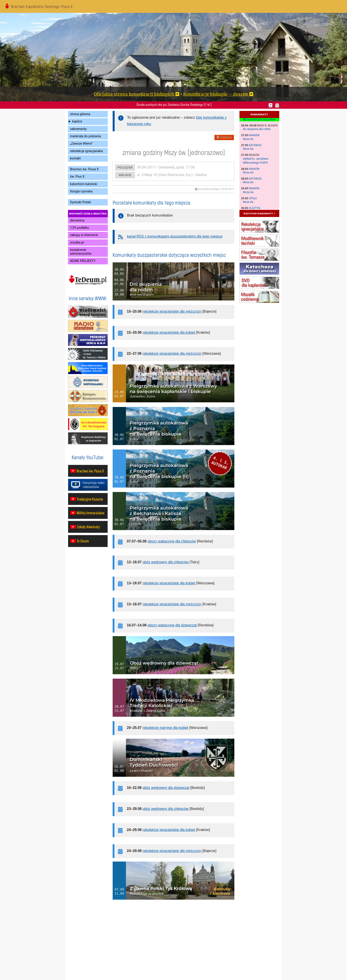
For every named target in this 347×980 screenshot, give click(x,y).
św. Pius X (77, 177)
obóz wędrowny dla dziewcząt (166, 788)
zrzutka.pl (77, 243)
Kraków (254, 135)
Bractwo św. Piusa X (84, 169)
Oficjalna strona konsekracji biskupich (134, 94)
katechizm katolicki (84, 184)
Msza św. (249, 139)
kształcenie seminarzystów (81, 252)
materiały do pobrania (86, 136)
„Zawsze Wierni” (82, 144)
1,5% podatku (80, 228)
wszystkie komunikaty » (259, 213)
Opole (253, 198)
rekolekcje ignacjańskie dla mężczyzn (172, 311)
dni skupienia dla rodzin (257, 129)
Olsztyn (254, 208)
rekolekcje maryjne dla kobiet (165, 728)
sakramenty (78, 129)
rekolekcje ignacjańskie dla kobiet (169, 332)
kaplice (77, 121)
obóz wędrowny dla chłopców (166, 562)
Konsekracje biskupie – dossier (216, 94)
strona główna (80, 114)
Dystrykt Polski (81, 202)
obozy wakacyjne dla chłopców (172, 541)
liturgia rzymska (81, 191)
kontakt (75, 158)
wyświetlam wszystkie (259, 120)
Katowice (255, 145)
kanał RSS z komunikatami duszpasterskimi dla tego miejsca (175, 236)
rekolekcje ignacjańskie (87, 151)
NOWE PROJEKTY (83, 261)
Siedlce (224, 137)
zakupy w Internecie (84, 235)
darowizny (77, 220)
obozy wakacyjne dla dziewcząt (172, 625)
